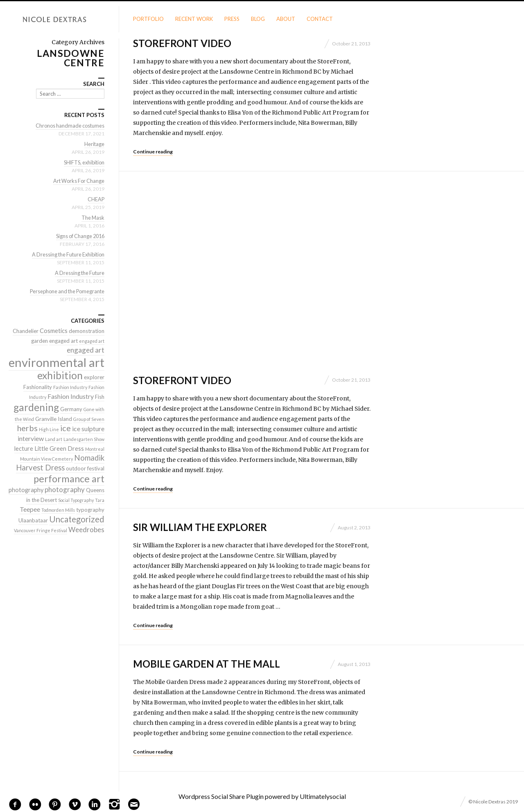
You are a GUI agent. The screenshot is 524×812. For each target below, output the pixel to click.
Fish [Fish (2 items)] (100, 397)
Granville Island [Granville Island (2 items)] (54, 419)
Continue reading (153, 152)
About (286, 19)
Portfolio (148, 19)
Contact (320, 19)
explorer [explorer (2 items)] (94, 377)
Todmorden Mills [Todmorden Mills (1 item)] (58, 510)
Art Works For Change (78, 181)
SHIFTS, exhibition (82, 162)
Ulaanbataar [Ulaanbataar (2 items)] (33, 520)
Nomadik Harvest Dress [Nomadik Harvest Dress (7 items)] (60, 463)
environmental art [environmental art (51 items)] (56, 362)
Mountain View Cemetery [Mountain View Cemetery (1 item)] (46, 459)
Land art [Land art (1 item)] (54, 439)
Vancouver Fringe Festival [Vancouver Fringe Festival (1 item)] (41, 530)
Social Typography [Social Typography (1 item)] (76, 500)
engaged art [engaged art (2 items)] (63, 341)
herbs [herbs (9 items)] (27, 428)
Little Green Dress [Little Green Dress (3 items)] (59, 449)
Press (232, 19)
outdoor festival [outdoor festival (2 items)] (85, 468)
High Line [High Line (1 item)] (49, 429)
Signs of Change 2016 (78, 236)
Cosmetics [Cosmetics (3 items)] (54, 331)
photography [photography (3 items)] (26, 490)
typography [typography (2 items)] (90, 510)
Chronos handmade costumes (69, 126)
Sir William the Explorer (200, 527)
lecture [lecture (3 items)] (24, 449)
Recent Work (194, 19)
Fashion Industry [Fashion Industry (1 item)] (70, 387)
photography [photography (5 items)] (65, 489)
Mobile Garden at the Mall (207, 664)
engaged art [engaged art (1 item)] (92, 341)
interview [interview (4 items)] (31, 438)
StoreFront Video (182, 43)
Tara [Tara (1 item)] (100, 500)
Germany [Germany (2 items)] (71, 409)
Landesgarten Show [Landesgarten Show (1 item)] (84, 439)
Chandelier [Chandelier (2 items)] (26, 331)
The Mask (93, 218)
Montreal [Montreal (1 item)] (95, 449)
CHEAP (96, 199)
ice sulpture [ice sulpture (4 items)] (88, 428)
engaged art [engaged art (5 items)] (86, 350)
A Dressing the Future (79, 273)
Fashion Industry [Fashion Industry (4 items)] (71, 396)
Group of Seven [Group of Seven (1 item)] (89, 419)
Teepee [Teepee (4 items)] (30, 509)
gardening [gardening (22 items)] (36, 407)
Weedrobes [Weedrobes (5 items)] (86, 530)
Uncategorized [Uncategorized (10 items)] (77, 519)
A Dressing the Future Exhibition (66, 254)
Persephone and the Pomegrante (65, 291)
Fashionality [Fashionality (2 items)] (38, 387)
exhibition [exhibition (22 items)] (60, 375)
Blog (258, 19)
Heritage (94, 144)
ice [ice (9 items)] (65, 428)
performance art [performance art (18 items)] (69, 479)
